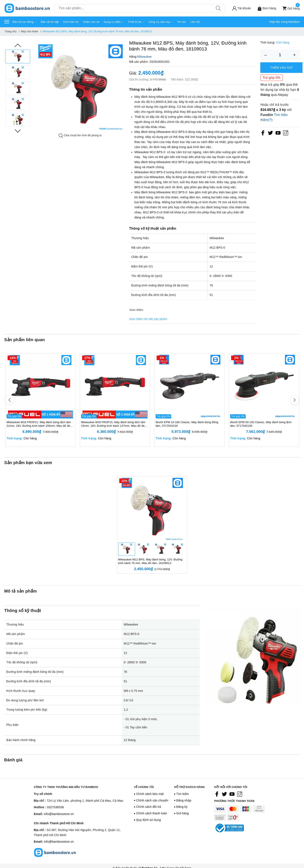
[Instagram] (286, 133)
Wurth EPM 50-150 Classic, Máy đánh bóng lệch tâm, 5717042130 (261, 424)
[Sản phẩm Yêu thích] (265, 8)
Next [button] (18, 131)
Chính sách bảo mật (150, 794)
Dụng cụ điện (114, 22)
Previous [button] (18, 45)
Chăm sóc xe (91, 22)
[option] (18, 57)
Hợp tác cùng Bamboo (285, 22)
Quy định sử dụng (149, 820)
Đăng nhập (184, 800)
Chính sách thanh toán (152, 813)
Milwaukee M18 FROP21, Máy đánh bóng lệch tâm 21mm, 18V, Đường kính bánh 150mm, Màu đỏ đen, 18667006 (40, 424)
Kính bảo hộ (71, 22)
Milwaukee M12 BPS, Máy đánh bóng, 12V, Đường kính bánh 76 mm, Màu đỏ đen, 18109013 (150, 561)
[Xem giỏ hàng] (290, 8)
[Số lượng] (280, 55)
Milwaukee (144, 57)
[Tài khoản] (240, 8)
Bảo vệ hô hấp (50, 22)
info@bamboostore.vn (59, 814)
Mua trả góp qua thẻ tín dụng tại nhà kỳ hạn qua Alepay (280, 90)
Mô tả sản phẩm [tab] (20, 591)
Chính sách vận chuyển (152, 800)
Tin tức (182, 22)
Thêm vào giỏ (281, 68)
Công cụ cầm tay (161, 22)
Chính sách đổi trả (149, 807)
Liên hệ (195, 22)
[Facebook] (263, 133)
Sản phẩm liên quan (24, 340)
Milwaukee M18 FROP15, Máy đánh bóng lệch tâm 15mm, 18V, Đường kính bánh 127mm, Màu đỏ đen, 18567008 (114, 424)
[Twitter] (270, 133)
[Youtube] (278, 133)
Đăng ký (182, 807)
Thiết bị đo (136, 22)
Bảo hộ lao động (24, 22)
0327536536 (55, 807)
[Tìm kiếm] (218, 8)
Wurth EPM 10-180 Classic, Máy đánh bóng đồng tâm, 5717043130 (187, 424)
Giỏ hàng (183, 813)
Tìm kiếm (183, 794)
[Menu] (7, 21)
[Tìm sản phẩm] (140, 8)
